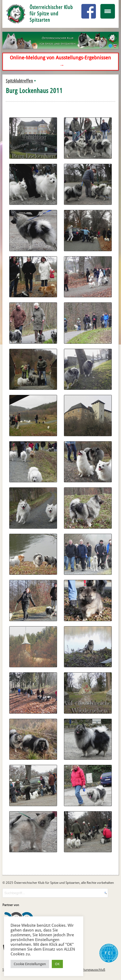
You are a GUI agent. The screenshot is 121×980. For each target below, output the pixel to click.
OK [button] (57, 964)
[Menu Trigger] (108, 11)
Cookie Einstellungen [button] (30, 964)
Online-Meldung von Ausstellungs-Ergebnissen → (60, 61)
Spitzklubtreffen (19, 81)
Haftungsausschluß (92, 970)
